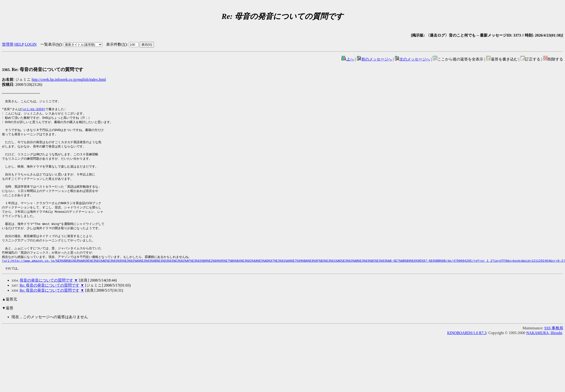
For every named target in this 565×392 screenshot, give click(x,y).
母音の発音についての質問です (46, 297)
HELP (19, 44)
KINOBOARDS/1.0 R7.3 (467, 349)
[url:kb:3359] (33, 110)
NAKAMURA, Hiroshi (544, 349)
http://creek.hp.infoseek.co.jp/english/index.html (69, 79)
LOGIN (31, 44)
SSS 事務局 (554, 344)
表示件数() (116, 44)
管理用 (8, 44)
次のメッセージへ (412, 59)
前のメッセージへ (374, 59)
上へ (348, 59)
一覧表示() (51, 44)
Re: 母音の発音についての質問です (43, 69)
